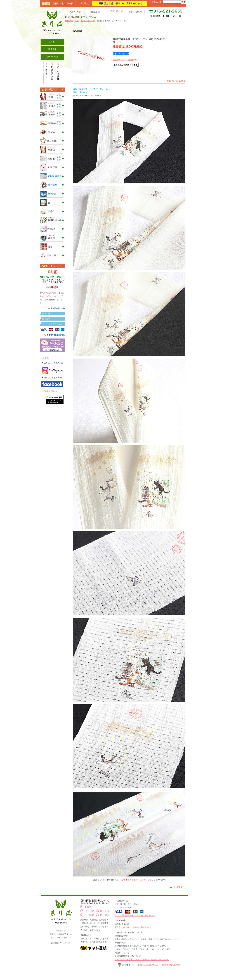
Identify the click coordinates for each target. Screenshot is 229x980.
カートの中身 (52, 57)
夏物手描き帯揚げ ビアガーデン (137, 880)
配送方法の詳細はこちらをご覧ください (133, 927)
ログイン (52, 42)
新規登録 (52, 49)
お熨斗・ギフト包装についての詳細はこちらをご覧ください (142, 960)
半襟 (77, 21)
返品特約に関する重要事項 (125, 60)
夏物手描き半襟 (88, 21)
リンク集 (45, 358)
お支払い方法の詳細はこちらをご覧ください (135, 915)
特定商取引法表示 (49, 391)
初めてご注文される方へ (149, 965)
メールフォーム (49, 296)
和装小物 (69, 21)
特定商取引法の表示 (171, 965)
